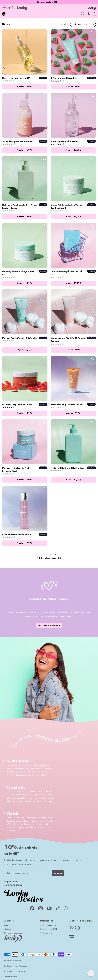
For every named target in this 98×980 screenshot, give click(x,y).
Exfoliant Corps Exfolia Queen (17, 405)
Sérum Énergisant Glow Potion (18, 142)
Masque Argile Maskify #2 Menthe (20, 338)
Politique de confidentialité (15, 971)
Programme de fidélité (49, 929)
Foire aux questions (48, 926)
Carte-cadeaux (46, 933)
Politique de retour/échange (16, 966)
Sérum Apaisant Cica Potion (65, 142)
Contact (7, 929)
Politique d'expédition (13, 961)
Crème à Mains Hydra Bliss (64, 78)
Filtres (6, 24)
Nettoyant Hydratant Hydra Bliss (67, 468)
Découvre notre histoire (49, 626)
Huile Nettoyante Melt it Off (16, 78)
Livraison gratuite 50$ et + (49, 2)
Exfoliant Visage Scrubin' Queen (67, 405)
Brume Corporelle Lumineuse (17, 535)
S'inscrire (58, 873)
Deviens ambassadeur (13, 933)
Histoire (7, 926)
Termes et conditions (12, 977)
